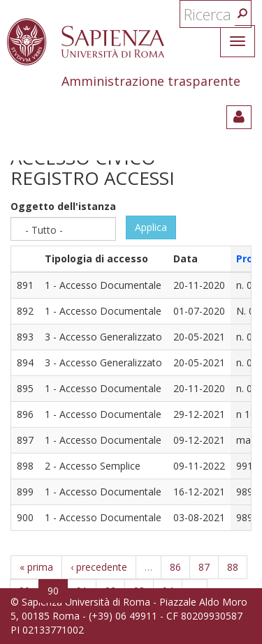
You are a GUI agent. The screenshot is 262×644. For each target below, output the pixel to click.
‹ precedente (99, 567)
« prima (36, 567)
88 (233, 567)
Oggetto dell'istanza (63, 206)
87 (204, 567)
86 (175, 567)
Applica (151, 227)
